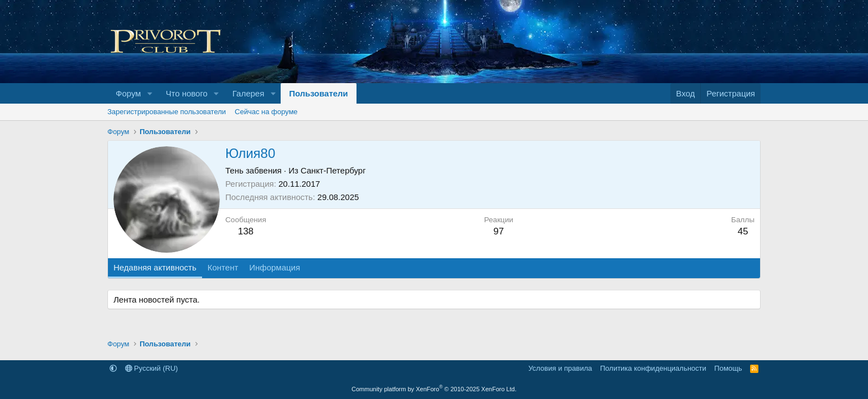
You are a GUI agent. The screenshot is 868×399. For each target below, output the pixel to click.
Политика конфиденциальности (653, 368)
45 (743, 231)
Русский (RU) (152, 368)
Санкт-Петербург (333, 170)
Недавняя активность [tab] (155, 267)
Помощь (728, 368)
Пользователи (318, 93)
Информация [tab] (275, 267)
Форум (128, 93)
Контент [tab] (223, 267)
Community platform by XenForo (434, 389)
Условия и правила (560, 368)
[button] (149, 93)
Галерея (249, 93)
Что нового (186, 93)
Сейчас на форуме (266, 112)
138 (246, 231)
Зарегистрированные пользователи (167, 112)
